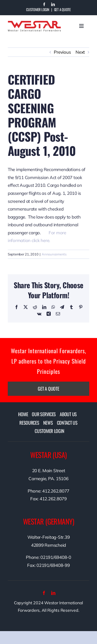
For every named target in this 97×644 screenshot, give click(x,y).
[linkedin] (53, 4)
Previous (62, 52)
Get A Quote (62, 9)
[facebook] (44, 4)
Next (80, 52)
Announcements (54, 254)
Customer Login (38, 9)
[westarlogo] (34, 23)
